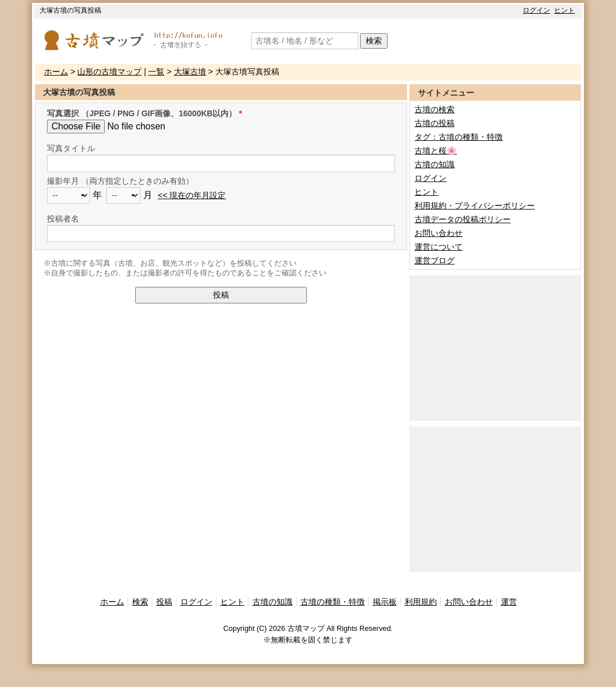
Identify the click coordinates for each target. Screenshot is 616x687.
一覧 (156, 72)
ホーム (56, 72)
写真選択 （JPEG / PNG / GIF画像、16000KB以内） (142, 113)
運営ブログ (435, 260)
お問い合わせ (439, 233)
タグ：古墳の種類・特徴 (459, 137)
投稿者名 (63, 219)
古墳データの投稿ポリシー (463, 219)
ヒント (564, 10)
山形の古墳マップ (109, 72)
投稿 (221, 295)
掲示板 (385, 602)
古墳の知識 (435, 164)
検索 (374, 41)
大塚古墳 (190, 72)
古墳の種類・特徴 (333, 602)
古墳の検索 (435, 109)
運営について (439, 247)
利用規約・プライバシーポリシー (475, 206)
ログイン (536, 10)
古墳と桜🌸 (436, 151)
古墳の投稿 (435, 123)
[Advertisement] (495, 347)
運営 (509, 602)
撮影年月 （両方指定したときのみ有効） (120, 181)
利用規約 (421, 602)
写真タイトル (71, 148)
